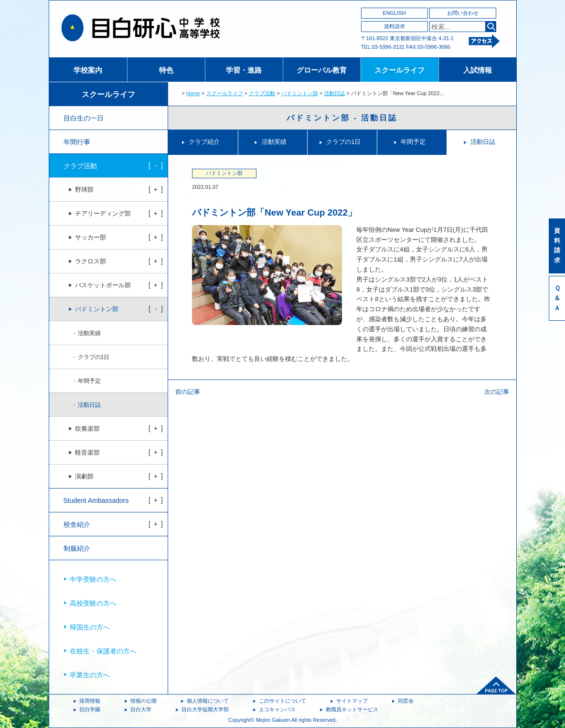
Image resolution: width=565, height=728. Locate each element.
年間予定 (413, 142)
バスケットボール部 (103, 285)
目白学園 (90, 709)
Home (193, 93)
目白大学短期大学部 (205, 709)
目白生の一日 (84, 118)
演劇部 (84, 477)
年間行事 (77, 142)
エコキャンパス (277, 709)
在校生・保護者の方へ (103, 651)
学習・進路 (244, 70)
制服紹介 (77, 548)
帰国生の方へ (90, 627)
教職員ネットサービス (352, 709)
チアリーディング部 (103, 214)
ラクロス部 (91, 261)
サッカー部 (91, 238)
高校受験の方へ (93, 603)
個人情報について (208, 701)
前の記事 (188, 392)
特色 (166, 70)
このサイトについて (282, 701)
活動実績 (274, 142)
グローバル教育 (322, 70)
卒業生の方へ (90, 675)
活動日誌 (334, 93)
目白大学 (141, 709)
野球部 (84, 190)
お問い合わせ (463, 13)
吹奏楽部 (87, 429)
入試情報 (478, 70)
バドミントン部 (300, 93)
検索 (491, 27)
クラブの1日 (343, 142)
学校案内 (88, 70)
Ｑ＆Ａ (557, 298)
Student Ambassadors (96, 500)
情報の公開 (144, 701)
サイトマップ (352, 701)
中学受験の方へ (93, 579)
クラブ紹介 (204, 142)
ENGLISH (394, 13)
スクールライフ (400, 70)
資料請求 (394, 26)
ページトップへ (496, 685)
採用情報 (90, 701)
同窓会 (406, 701)
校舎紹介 (77, 524)
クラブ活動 (262, 93)
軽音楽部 (87, 453)
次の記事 (497, 392)
